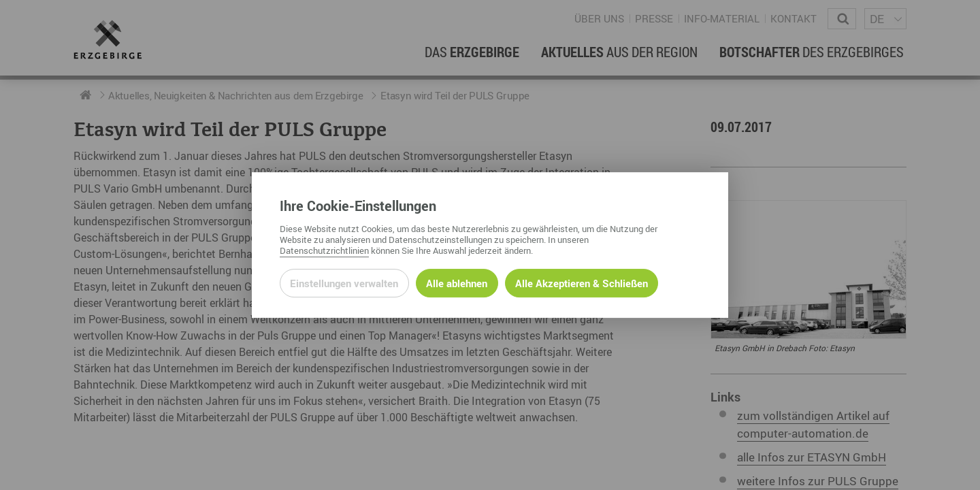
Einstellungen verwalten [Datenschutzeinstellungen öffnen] (344, 283)
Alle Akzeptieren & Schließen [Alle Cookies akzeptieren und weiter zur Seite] (582, 283)
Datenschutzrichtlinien (324, 250)
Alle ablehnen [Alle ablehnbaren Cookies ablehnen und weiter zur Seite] (457, 283)
